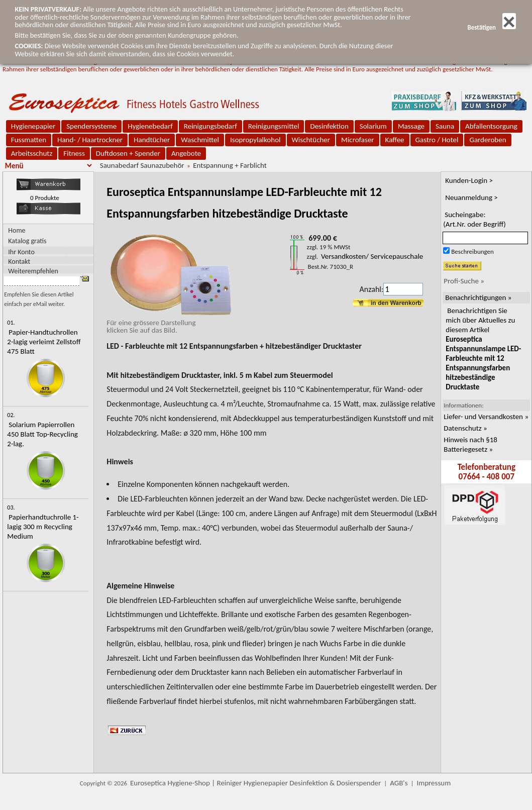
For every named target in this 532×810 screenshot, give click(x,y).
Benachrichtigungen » (478, 297)
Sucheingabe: (474, 219)
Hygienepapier (33, 126)
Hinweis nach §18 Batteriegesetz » (470, 444)
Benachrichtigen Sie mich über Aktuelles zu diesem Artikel (483, 349)
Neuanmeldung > (471, 197)
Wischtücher (311, 140)
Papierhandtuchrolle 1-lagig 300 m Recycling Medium (43, 527)
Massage (411, 126)
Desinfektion (329, 126)
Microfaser (358, 140)
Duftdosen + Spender (128, 153)
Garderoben (488, 140)
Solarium (373, 126)
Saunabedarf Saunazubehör (142, 165)
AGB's (399, 783)
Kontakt (19, 261)
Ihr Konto (21, 251)
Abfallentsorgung (491, 126)
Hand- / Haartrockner (90, 140)
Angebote (186, 153)
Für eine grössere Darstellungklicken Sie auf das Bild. (169, 323)
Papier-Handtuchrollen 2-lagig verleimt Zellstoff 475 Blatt (44, 342)
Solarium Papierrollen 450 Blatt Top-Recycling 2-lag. (42, 434)
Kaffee (395, 140)
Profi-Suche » (464, 281)
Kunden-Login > (469, 180)
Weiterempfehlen (33, 271)
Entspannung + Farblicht (230, 165)
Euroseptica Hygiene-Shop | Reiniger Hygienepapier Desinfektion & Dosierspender (255, 783)
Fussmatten (29, 140)
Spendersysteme (91, 126)
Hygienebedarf (150, 126)
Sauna (445, 126)
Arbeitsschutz (32, 153)
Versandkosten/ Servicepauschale (372, 256)
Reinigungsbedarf (210, 126)
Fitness (74, 153)
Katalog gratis (27, 241)
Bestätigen (491, 27)
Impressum (434, 783)
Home (17, 230)
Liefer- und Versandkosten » (486, 417)
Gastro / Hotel (437, 140)
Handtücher (152, 140)
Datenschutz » (465, 428)
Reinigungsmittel (274, 126)
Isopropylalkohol (255, 140)
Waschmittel (200, 140)
